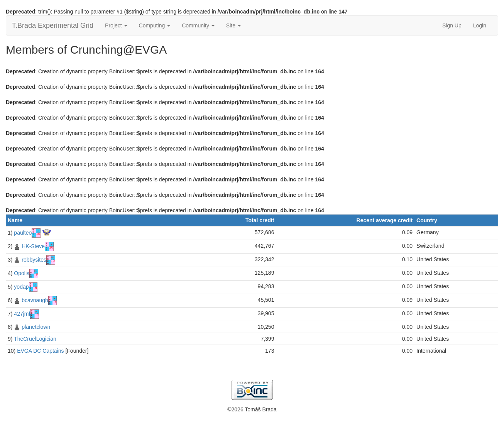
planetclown (36, 327)
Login (480, 25)
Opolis (22, 273)
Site (233, 25)
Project (116, 25)
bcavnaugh (35, 300)
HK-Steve (33, 246)
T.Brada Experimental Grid (53, 25)
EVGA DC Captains (40, 351)
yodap (21, 287)
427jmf (22, 314)
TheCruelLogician (35, 339)
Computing (155, 25)
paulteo (23, 233)
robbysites (34, 260)
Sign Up (452, 25)
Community (198, 25)
